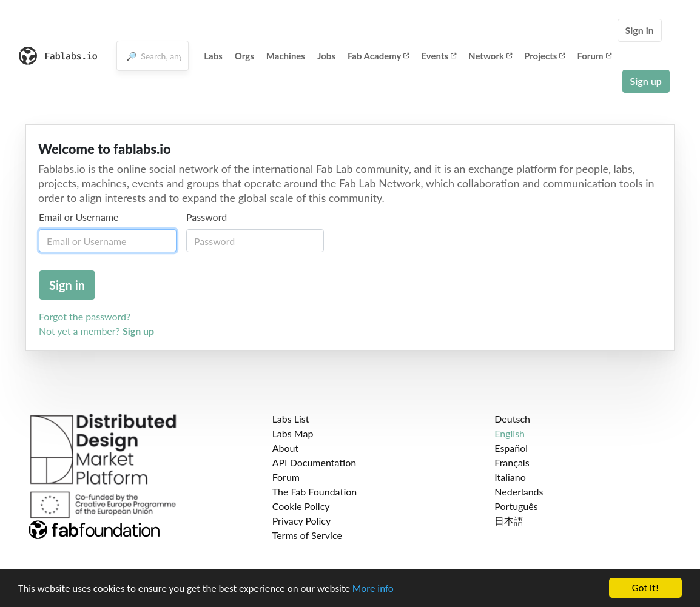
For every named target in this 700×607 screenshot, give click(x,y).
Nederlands (519, 491)
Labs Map (293, 433)
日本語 (509, 521)
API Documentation (315, 462)
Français (512, 462)
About (286, 448)
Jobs (326, 56)
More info (373, 589)
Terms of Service (307, 535)
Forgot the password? (85, 316)
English (510, 433)
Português (516, 506)
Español (511, 448)
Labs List (291, 419)
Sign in (640, 30)
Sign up (646, 81)
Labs (213, 56)
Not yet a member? (96, 331)
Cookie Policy (301, 506)
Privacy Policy (302, 521)
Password (207, 217)
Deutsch (512, 419)
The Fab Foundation (315, 491)
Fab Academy (379, 56)
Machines (286, 56)
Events (439, 56)
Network (490, 56)
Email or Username (79, 217)
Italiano (510, 477)
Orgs (244, 56)
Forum (594, 56)
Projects (544, 56)
